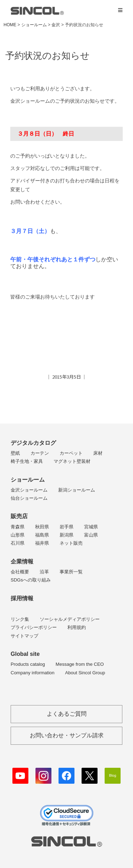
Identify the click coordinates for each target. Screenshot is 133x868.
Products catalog (28, 664)
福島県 (42, 535)
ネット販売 (71, 543)
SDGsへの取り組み (31, 580)
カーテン (40, 453)
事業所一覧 (71, 572)
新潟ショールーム (77, 490)
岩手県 (66, 527)
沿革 (44, 572)
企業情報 (22, 561)
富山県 (91, 535)
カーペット (71, 453)
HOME (10, 25)
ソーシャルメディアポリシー (70, 619)
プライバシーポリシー (34, 627)
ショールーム (28, 480)
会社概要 (20, 572)
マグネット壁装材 (72, 461)
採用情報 (22, 598)
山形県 (18, 535)
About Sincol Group (85, 673)
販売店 (19, 516)
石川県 (18, 543)
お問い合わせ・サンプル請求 (67, 735)
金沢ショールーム (29, 490)
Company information (33, 673)
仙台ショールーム (29, 498)
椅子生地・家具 (27, 461)
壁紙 (15, 453)
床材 (98, 453)
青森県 (18, 527)
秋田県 (42, 527)
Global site (25, 654)
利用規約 (77, 627)
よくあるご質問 (67, 714)
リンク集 (20, 619)
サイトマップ (24, 636)
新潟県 (66, 535)
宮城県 (91, 527)
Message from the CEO (80, 664)
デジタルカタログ (33, 443)
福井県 (42, 543)
